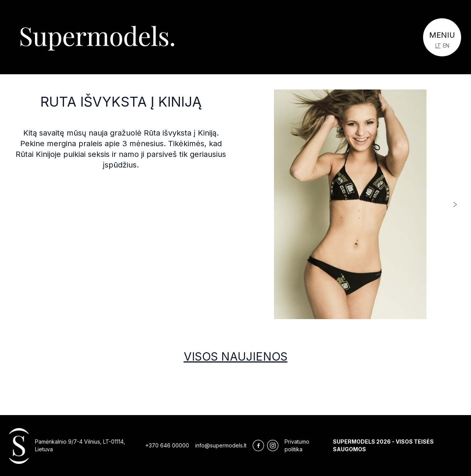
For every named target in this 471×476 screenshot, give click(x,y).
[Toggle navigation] (442, 37)
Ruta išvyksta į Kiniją (121, 102)
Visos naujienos (236, 356)
